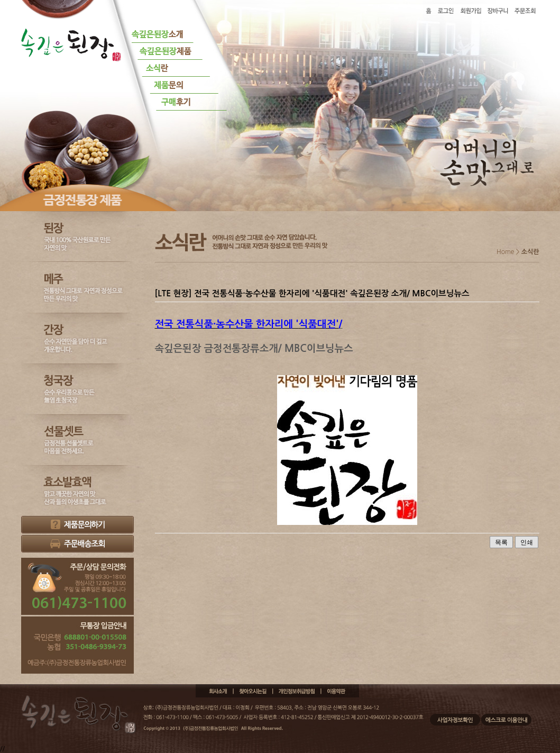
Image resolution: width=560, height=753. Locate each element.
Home (505, 252)
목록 (501, 542)
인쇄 (527, 542)
